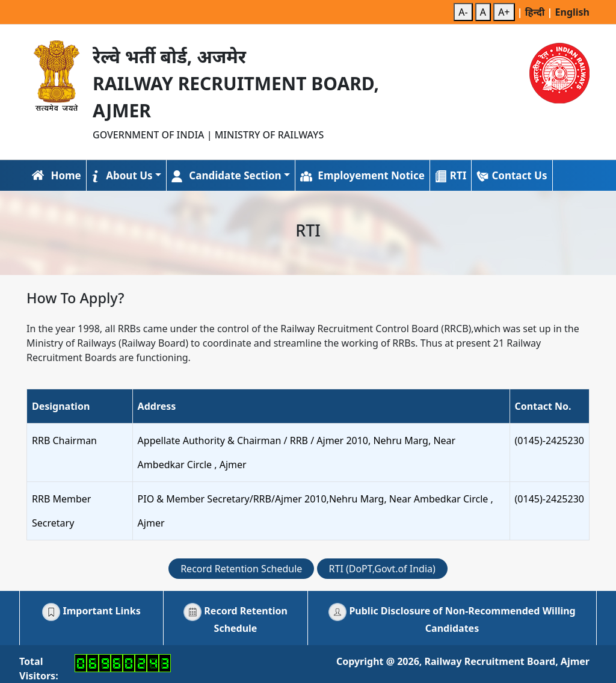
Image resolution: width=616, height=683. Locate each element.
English (572, 12)
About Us (122, 175)
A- (463, 12)
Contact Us (512, 175)
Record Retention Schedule (241, 569)
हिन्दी (536, 12)
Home (56, 175)
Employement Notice (362, 175)
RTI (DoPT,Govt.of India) (382, 569)
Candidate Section (226, 175)
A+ (504, 12)
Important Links (91, 611)
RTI (451, 175)
